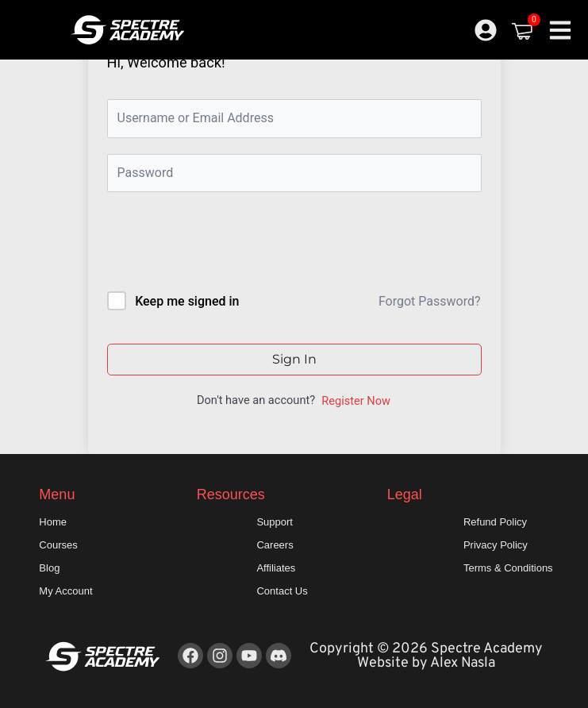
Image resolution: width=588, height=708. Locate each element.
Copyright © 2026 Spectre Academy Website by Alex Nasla (426, 656)
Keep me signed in (187, 301)
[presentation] (215, 245)
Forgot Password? (430, 301)
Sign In (294, 359)
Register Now (356, 401)
